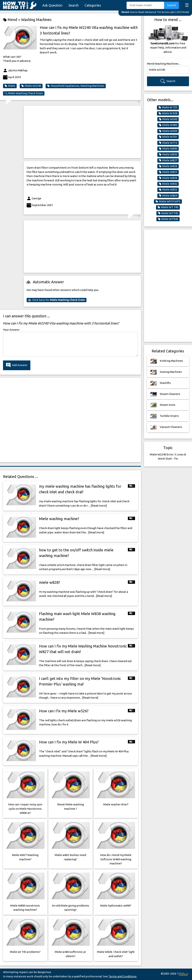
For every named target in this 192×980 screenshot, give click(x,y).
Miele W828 (168, 166)
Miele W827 (168, 160)
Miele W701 (168, 137)
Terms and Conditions (122, 976)
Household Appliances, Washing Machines (76, 86)
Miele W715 (168, 143)
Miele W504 (168, 131)
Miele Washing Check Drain (24, 93)
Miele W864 (168, 196)
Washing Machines (36, 20)
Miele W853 (168, 190)
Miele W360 (168, 119)
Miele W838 (168, 178)
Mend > (12, 20)
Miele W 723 (168, 107)
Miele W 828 (168, 113)
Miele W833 (168, 172)
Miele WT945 (168, 219)
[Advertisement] (82, 132)
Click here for (57, 300)
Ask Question (52, 5)
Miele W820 (168, 154)
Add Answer (17, 365)
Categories (93, 5)
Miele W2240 (31, 86)
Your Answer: (11, 330)
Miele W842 (168, 184)
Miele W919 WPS (168, 201)
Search (73, 5)
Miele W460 (168, 125)
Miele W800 (168, 149)
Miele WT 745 (168, 207)
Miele (10, 86)
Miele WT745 (168, 213)
